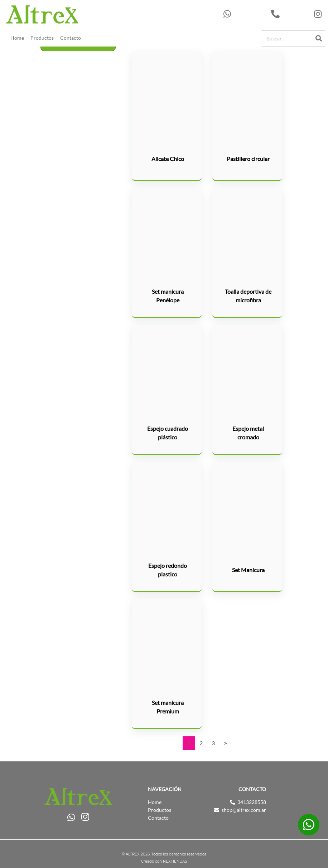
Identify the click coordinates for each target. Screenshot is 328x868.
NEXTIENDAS (175, 861)
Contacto (71, 38)
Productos (42, 38)
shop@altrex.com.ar (244, 810)
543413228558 (245, 14)
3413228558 (291, 14)
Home (17, 38)
